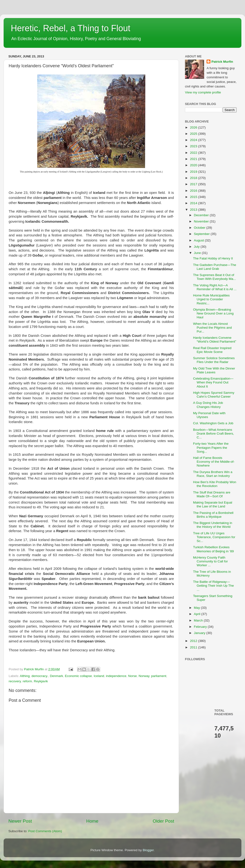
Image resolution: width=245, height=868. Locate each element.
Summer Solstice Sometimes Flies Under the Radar (214, 360)
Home (92, 821)
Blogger (148, 850)
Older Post (163, 821)
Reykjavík (41, 681)
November (202, 221)
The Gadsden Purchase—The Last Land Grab (215, 267)
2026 (194, 127)
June (198, 253)
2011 (194, 647)
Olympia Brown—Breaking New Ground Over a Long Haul (213, 313)
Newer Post (20, 821)
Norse (132, 676)
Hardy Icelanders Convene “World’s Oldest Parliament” (215, 340)
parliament (159, 676)
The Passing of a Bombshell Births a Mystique (213, 515)
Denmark (57, 676)
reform (27, 681)
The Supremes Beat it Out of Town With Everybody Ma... (215, 277)
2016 (194, 191)
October (200, 228)
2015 (194, 197)
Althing (25, 676)
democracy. (40, 676)
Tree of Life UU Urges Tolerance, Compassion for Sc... (214, 537)
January (200, 633)
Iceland (99, 676)
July (197, 247)
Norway (144, 676)
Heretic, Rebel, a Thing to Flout (71, 28)
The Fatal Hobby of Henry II (213, 258)
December (202, 215)
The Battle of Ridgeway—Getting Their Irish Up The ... (214, 586)
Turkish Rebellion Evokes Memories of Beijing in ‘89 (214, 549)
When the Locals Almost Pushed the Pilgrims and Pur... (212, 328)
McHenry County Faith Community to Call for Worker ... (211, 561)
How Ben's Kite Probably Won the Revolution (215, 484)
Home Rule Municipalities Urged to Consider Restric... (211, 299)
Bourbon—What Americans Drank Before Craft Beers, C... (214, 434)
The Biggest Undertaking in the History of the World (213, 525)
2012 (194, 641)
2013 (194, 210)
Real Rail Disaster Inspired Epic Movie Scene (212, 350)
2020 (194, 165)
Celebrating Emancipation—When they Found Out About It (213, 382)
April (198, 614)
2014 (194, 203)
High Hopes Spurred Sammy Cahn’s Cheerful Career (214, 395)
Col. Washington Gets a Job (213, 423)
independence (116, 676)
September (202, 234)
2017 (194, 184)
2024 (194, 140)
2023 (194, 146)
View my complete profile (203, 92)
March (199, 620)
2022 (194, 153)
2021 (194, 159)
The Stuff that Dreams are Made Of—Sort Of (212, 494)
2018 (194, 178)
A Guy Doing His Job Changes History (208, 405)
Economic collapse (78, 676)
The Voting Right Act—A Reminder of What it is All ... (215, 287)
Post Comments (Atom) (45, 831)
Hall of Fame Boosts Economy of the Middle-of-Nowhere (214, 462)
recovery (15, 681)
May (197, 608)
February (201, 627)
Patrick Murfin (222, 62)
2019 (194, 172)
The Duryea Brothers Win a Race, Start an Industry (213, 474)
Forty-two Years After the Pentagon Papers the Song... (211, 447)
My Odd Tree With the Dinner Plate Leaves (214, 370)
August (199, 240)
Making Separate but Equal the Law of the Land (213, 504)
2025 (194, 134)
